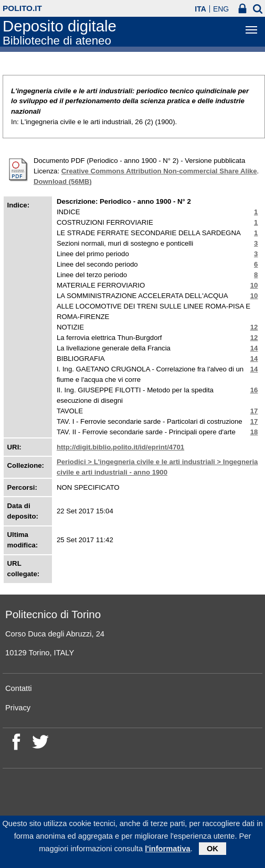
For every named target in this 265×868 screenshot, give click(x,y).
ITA (200, 9)
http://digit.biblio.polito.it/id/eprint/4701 (120, 447)
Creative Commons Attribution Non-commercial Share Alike (159, 171)
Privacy (18, 708)
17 (254, 411)
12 (254, 327)
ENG (221, 9)
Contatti (19, 688)
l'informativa (168, 851)
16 (254, 390)
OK (213, 851)
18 (254, 432)
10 (254, 285)
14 (254, 348)
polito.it (22, 8)
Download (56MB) (63, 182)
